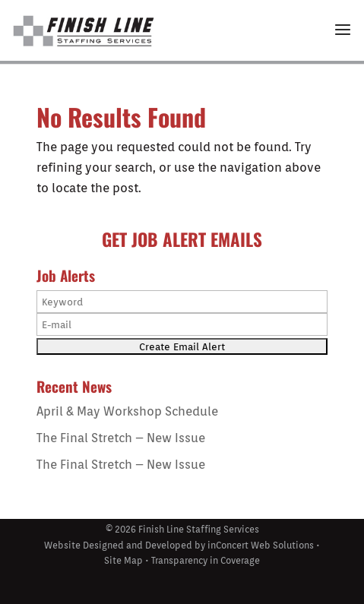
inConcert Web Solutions (261, 545)
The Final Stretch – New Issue (121, 438)
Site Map (123, 560)
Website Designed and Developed (118, 545)
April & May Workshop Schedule (127, 411)
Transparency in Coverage (206, 560)
